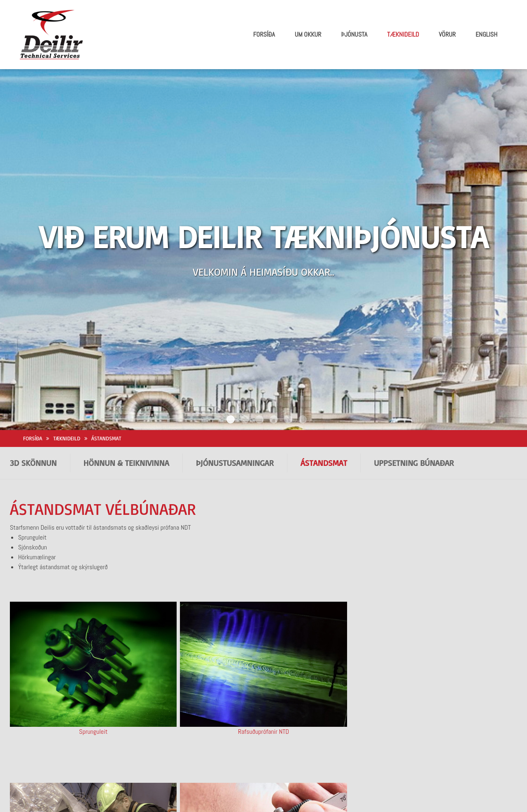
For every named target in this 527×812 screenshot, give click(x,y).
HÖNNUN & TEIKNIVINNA (126, 402)
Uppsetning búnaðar (414, 402)
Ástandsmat (106, 378)
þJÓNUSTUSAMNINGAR (235, 402)
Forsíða (33, 378)
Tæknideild (66, 378)
